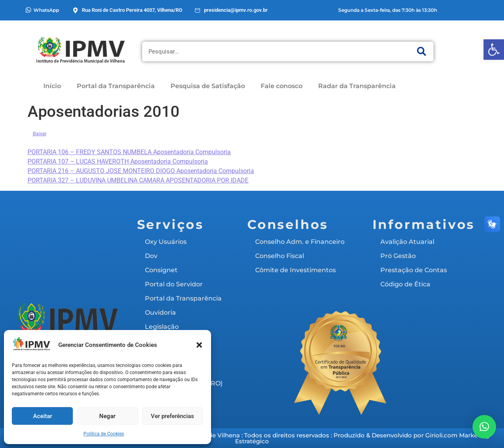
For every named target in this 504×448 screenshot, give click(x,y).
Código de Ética (405, 284)
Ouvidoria (160, 312)
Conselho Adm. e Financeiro (300, 242)
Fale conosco (282, 86)
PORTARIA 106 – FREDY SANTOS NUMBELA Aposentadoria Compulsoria (129, 152)
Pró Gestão (398, 256)
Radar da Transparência (357, 86)
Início (52, 86)
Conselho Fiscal (280, 256)
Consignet (161, 270)
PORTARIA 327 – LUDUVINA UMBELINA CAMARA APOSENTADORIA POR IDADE (138, 180)
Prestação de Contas (414, 270)
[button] (494, 50)
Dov (151, 256)
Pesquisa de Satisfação (208, 86)
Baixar (40, 134)
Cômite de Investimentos (296, 270)
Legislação (162, 327)
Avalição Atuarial (407, 242)
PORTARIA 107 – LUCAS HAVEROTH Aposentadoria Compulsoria (118, 161)
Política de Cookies (104, 434)
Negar (107, 416)
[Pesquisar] (422, 52)
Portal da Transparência (116, 86)
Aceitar (43, 416)
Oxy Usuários (166, 242)
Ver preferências (172, 416)
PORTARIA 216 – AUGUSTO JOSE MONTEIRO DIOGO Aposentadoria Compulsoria (141, 171)
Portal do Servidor (174, 284)
